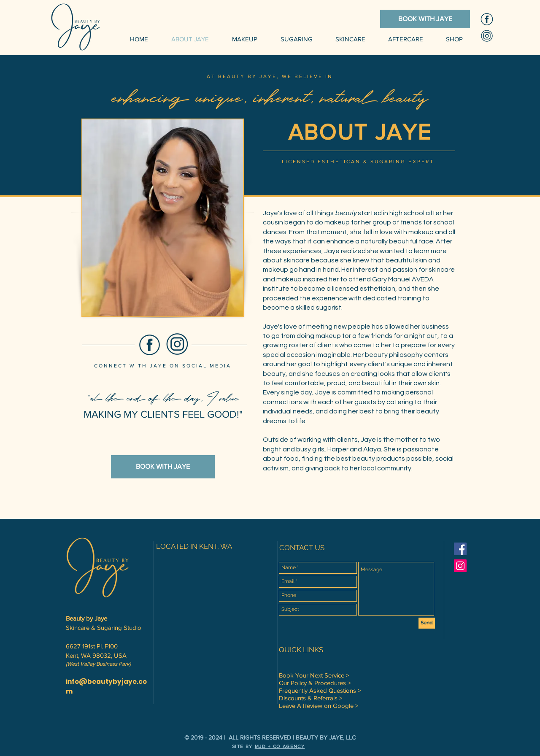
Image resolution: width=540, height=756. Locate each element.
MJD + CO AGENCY (280, 746)
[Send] (427, 623)
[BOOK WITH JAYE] (425, 19)
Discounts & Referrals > (310, 698)
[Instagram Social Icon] (460, 566)
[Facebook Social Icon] (460, 549)
